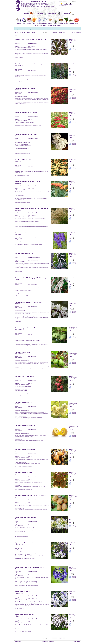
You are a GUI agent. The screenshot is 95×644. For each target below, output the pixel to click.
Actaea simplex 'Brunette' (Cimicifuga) (28, 302)
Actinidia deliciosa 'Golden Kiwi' (26, 425)
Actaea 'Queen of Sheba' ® (24, 253)
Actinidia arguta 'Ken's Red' (25, 376)
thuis (35, 25)
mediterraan (40, 23)
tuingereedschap (66, 13)
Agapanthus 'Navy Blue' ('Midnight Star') (29, 567)
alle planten (27, 13)
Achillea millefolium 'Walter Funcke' (28, 182)
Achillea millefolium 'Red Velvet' (26, 112)
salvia (24, 23)
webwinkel (40, 25)
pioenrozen (77, 23)
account (59, 25)
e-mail (55, 25)
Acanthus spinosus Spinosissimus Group (29, 64)
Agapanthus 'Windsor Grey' (25, 615)
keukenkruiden (71, 23)
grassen (55, 23)
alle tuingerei (40, 13)
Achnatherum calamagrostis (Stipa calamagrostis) (32, 209)
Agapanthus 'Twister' (22, 592)
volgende (61, 32)
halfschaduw (66, 4)
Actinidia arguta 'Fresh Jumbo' (26, 328)
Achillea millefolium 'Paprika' (25, 88)
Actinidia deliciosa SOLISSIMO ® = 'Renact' (30, 496)
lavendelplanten (19, 23)
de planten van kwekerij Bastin (34, 2)
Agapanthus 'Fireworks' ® (24, 543)
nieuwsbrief (50, 25)
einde (64, 32)
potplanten (50, 23)
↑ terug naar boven (77, 641)
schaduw (71, 4)
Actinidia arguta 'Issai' (23, 352)
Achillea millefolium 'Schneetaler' (27, 134)
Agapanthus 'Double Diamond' (26, 517)
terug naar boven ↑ (18, 641)
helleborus (29, 23)
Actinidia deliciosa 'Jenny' (24, 473)
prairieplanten (45, 23)
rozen (34, 23)
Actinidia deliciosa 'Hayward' (25, 449)
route (45, 25)
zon (62, 4)
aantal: (70, 46)
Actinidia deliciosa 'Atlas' (24, 402)
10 (58, 32)
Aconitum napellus (21, 233)
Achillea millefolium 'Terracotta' (26, 160)
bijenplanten (61, 23)
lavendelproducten (52, 13)
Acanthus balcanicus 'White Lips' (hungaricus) (31, 39)
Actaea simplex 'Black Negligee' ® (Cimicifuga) (31, 278)
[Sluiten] (79, 28)
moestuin (66, 23)
